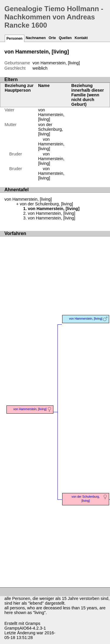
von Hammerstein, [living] (51, 144)
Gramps (33, 623)
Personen (15, 38)
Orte (52, 38)
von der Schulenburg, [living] (51, 129)
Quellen (65, 38)
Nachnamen (36, 38)
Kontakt (81, 38)
